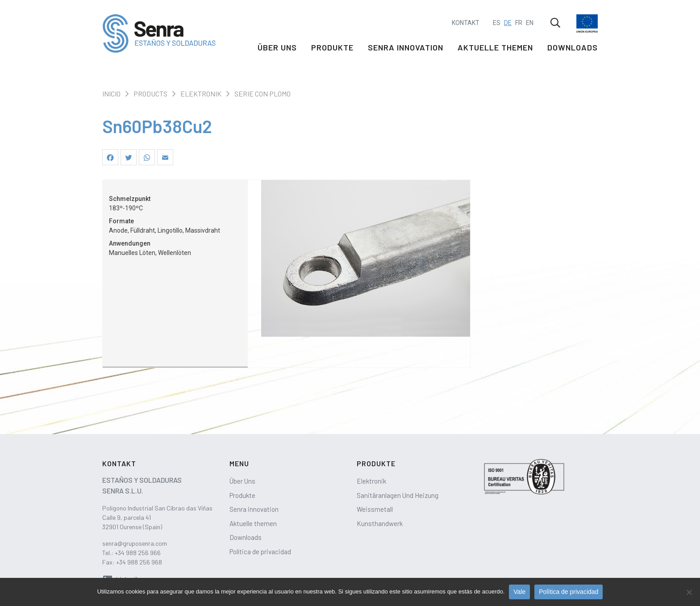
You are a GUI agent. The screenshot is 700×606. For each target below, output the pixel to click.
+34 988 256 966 (138, 553)
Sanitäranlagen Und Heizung (398, 495)
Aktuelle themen (495, 50)
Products (150, 94)
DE (508, 21)
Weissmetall (375, 509)
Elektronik (201, 94)
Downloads (573, 50)
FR (519, 21)
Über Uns (277, 50)
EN (530, 21)
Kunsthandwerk (380, 523)
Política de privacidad (260, 552)
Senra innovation (406, 50)
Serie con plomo (262, 94)
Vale (519, 592)
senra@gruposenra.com (135, 543)
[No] (689, 592)
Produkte (332, 50)
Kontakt (466, 21)
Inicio (111, 94)
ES (497, 21)
